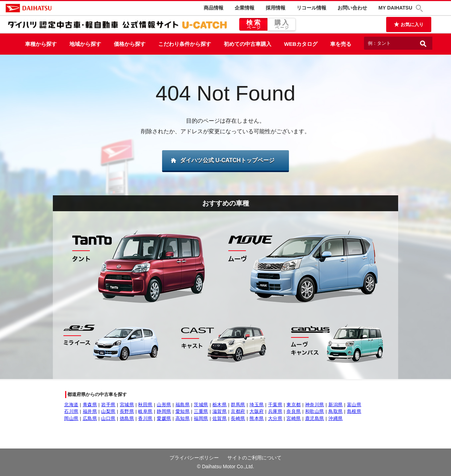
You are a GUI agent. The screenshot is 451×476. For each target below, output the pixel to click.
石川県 (71, 411)
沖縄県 (336, 418)
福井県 (90, 411)
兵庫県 (275, 411)
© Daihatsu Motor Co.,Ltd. (225, 466)
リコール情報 (311, 8)
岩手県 (108, 405)
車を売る (341, 44)
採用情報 (276, 8)
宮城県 (127, 405)
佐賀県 (220, 418)
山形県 (164, 405)
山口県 (108, 418)
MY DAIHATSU (395, 8)
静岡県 (164, 411)
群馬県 (238, 405)
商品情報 (214, 8)
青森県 (90, 405)
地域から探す (85, 44)
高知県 (183, 418)
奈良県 (294, 411)
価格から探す (130, 44)
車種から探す (41, 44)
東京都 (294, 405)
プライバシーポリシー (194, 458)
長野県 (127, 411)
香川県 (145, 418)
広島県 (90, 418)
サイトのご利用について (254, 458)
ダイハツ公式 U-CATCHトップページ (227, 160)
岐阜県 (145, 411)
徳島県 (127, 418)
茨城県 (201, 405)
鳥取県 (336, 411)
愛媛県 (164, 418)
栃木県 (220, 405)
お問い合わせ (352, 8)
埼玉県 (257, 405)
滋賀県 (220, 411)
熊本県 (257, 418)
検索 (253, 25)
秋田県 (145, 405)
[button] (420, 8)
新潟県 (336, 405)
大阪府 (257, 411)
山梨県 (108, 411)
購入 (282, 25)
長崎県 (238, 418)
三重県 (201, 411)
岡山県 (71, 418)
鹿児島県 (315, 418)
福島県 (183, 405)
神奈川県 (315, 405)
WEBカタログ (301, 44)
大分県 (275, 418)
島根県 (354, 411)
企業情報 (245, 8)
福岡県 (201, 418)
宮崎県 (294, 418)
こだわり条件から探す (185, 44)
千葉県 (275, 405)
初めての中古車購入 (248, 44)
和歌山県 (315, 411)
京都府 (238, 411)
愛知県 (183, 411)
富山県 (354, 405)
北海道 (71, 405)
